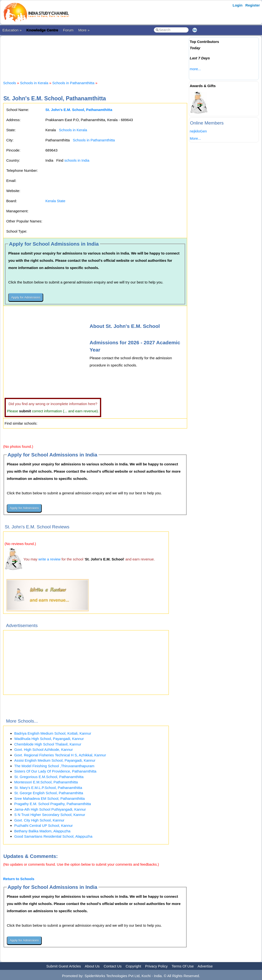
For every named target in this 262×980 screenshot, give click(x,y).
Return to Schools (19, 879)
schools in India (77, 160)
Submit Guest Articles (64, 966)
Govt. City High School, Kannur (39, 820)
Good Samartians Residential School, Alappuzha (53, 836)
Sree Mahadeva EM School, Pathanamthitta (50, 798)
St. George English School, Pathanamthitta (49, 793)
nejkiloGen (198, 131)
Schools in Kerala (34, 83)
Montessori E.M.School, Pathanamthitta (46, 782)
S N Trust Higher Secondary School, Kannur (50, 815)
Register (253, 5)
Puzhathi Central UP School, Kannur (43, 825)
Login (237, 5)
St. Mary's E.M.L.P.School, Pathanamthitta (48, 788)
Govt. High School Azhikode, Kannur (44, 749)
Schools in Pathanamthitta (73, 83)
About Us (92, 966)
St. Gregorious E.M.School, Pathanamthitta (49, 777)
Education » (12, 30)
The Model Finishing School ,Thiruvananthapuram (54, 766)
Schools (10, 83)
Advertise (205, 966)
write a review (50, 559)
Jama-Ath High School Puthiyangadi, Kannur (50, 809)
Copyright (133, 966)
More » (84, 30)
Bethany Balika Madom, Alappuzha (42, 831)
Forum (68, 30)
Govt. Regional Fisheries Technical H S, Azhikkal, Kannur (60, 755)
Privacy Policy (156, 966)
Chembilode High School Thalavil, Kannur (48, 744)
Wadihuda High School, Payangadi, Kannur (49, 739)
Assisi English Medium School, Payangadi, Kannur (55, 760)
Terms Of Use (183, 966)
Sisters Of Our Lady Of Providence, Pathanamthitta (55, 771)
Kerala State (55, 201)
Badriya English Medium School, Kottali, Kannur (53, 733)
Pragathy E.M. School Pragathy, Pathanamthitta (53, 804)
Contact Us (113, 966)
